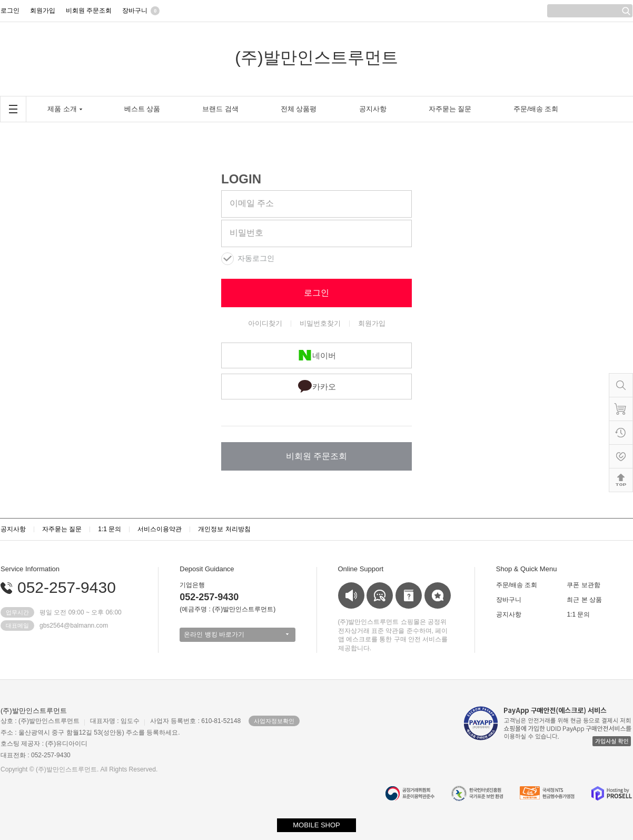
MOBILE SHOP (316, 825)
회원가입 (372, 323)
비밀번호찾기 (320, 323)
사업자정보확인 (274, 721)
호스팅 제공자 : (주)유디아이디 (44, 744)
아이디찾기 (265, 323)
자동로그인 (256, 258)
